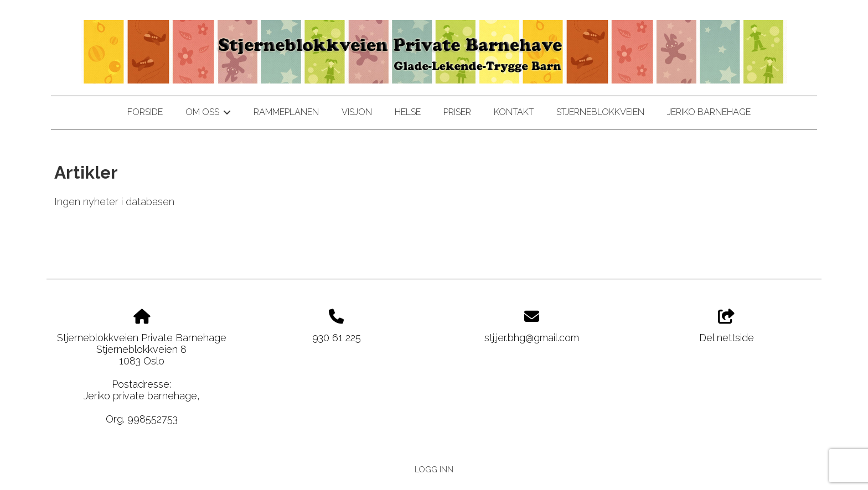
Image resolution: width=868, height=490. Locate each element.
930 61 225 (337, 338)
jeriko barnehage (709, 112)
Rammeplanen (286, 112)
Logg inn (434, 469)
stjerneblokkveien (600, 112)
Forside (145, 112)
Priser (457, 112)
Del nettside (727, 326)
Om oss (208, 114)
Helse (408, 112)
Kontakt (514, 112)
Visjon (357, 112)
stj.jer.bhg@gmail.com (532, 338)
